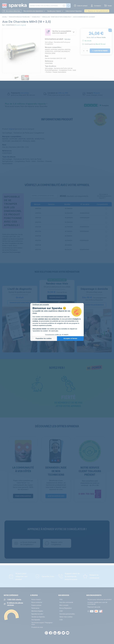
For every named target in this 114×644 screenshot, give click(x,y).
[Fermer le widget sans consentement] (41, 305)
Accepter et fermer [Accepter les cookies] (70, 338)
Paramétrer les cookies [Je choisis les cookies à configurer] (44, 338)
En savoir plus (54, 331)
